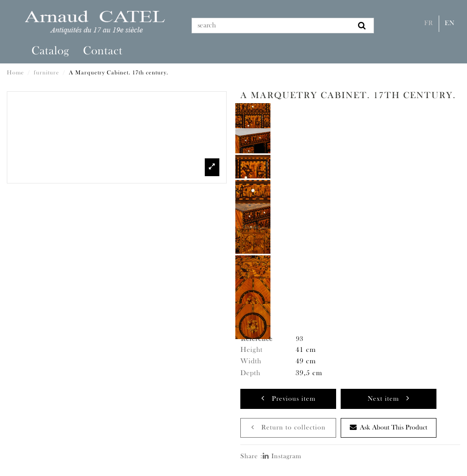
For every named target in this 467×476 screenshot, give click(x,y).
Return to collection (288, 427)
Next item (389, 398)
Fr (429, 24)
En (450, 24)
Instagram (282, 457)
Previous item (288, 398)
